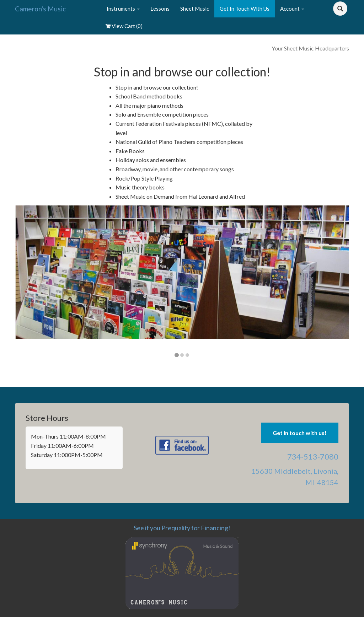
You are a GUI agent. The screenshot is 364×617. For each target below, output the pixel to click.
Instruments (123, 9)
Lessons (160, 9)
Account (292, 9)
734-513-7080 (313, 457)
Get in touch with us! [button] (300, 433)
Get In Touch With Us (245, 9)
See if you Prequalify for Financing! (182, 528)
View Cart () (124, 26)
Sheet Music (195, 9)
